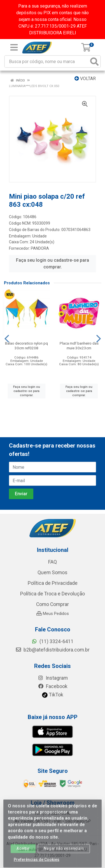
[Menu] (14, 47)
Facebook (53, 686)
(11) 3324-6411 (53, 641)
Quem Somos (53, 573)
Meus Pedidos (53, 614)
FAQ (53, 562)
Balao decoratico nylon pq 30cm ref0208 (26, 346)
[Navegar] (7, 339)
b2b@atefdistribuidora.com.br (53, 650)
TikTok (53, 695)
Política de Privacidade (53, 583)
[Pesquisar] (94, 62)
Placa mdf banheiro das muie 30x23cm (79, 346)
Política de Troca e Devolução (53, 594)
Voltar (85, 79)
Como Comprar (53, 604)
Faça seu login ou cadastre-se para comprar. (53, 264)
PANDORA (40, 248)
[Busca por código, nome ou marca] (47, 62)
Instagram (53, 678)
